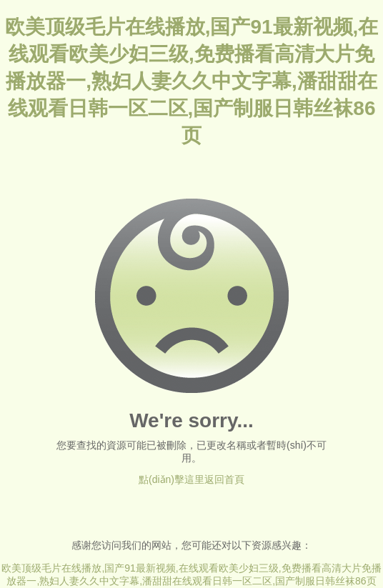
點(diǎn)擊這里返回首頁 (191, 479)
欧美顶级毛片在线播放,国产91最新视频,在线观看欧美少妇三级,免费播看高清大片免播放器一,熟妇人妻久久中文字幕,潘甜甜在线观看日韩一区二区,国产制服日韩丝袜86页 (192, 81)
